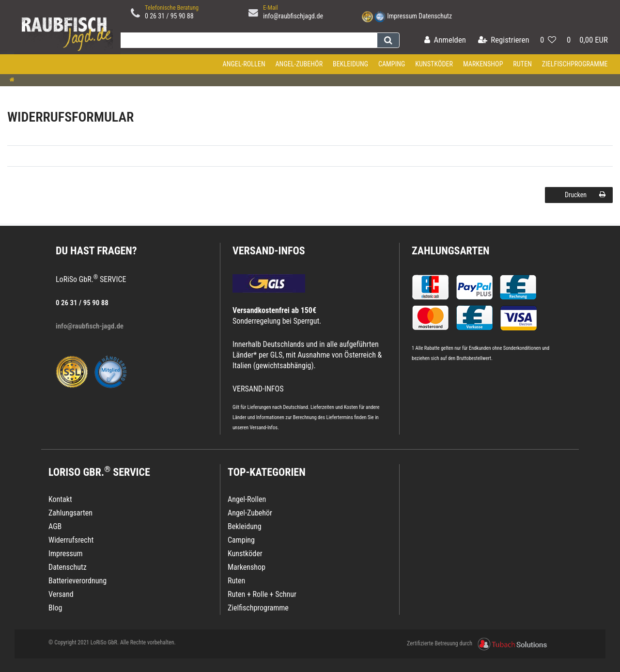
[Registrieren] (504, 40)
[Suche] (388, 40)
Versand (61, 594)
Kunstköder (434, 64)
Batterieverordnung (77, 581)
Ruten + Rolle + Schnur (262, 594)
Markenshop (483, 64)
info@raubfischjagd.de (293, 16)
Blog (55, 608)
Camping (392, 64)
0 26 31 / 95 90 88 (169, 16)
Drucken (585, 195)
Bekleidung (350, 64)
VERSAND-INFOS (269, 251)
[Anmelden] (445, 40)
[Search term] (247, 40)
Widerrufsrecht (71, 540)
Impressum (402, 16)
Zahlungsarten (450, 251)
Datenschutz (435, 16)
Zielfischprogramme (575, 64)
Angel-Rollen (244, 64)
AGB (55, 526)
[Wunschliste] (548, 40)
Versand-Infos (263, 428)
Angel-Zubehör (299, 64)
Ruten (522, 64)
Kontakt (60, 499)
